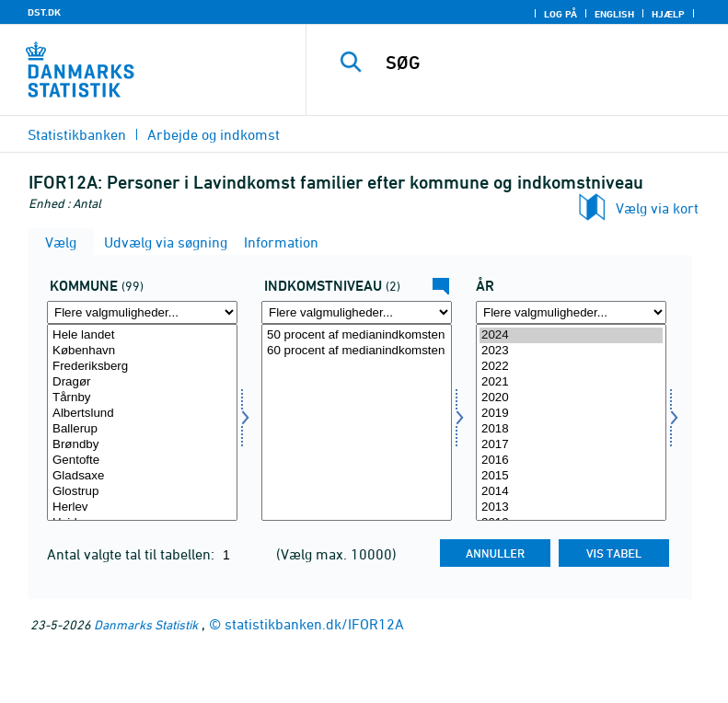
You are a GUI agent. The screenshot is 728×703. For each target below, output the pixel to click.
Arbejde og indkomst (214, 134)
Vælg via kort (657, 208)
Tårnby (142, 398)
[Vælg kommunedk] (142, 422)
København (142, 351)
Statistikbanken (77, 134)
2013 (571, 507)
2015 (571, 476)
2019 (571, 414)
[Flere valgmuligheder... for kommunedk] (142, 312)
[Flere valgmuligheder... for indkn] (357, 312)
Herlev (142, 507)
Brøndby (142, 445)
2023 (571, 351)
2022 (571, 367)
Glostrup (142, 492)
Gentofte (142, 461)
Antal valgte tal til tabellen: (133, 554)
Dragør (142, 382)
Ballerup (142, 429)
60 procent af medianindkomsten (357, 351)
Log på (560, 14)
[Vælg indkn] (357, 422)
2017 (571, 445)
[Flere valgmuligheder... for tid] (571, 312)
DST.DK (44, 12)
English (614, 14)
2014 (571, 492)
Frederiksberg (142, 367)
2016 (571, 461)
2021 (571, 382)
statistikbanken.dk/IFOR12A (314, 624)
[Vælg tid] (571, 422)
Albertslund (142, 414)
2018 (571, 429)
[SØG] (545, 63)
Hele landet (142, 335)
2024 (571, 335)
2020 (571, 398)
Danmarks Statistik (146, 624)
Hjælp (668, 14)
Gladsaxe (142, 476)
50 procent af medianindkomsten (357, 335)
